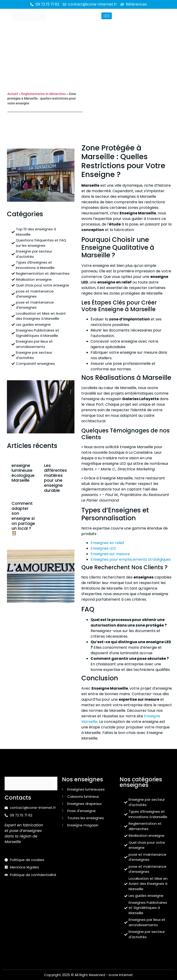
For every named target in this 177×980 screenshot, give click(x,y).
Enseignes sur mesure (110, 554)
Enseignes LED (103, 548)
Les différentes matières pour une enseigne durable (55, 478)
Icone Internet (121, 975)
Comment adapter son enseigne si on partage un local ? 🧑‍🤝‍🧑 (23, 518)
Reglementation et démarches (43, 94)
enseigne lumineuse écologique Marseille (23, 473)
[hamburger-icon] (107, 16)
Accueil (13, 94)
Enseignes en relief (107, 543)
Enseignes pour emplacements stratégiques (131, 559)
